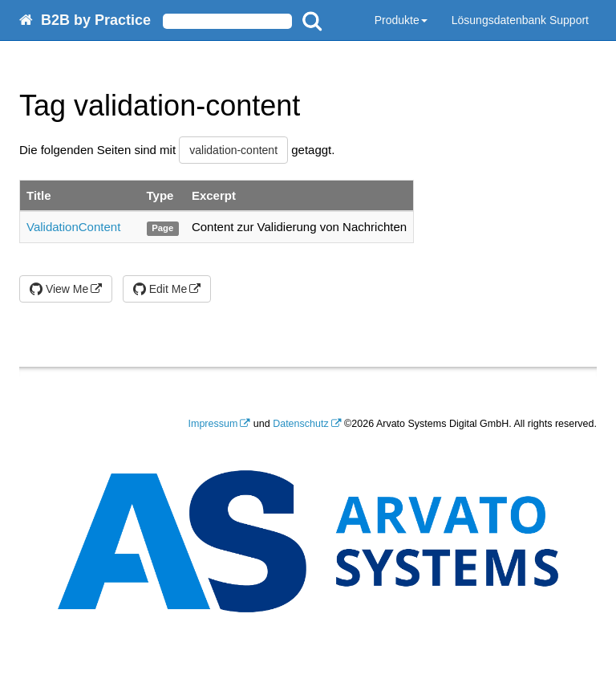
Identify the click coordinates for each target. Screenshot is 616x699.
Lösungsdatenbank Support (520, 20)
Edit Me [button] (160, 289)
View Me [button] (59, 289)
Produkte (401, 20)
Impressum (213, 424)
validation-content (233, 150)
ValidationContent (73, 227)
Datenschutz (300, 424)
